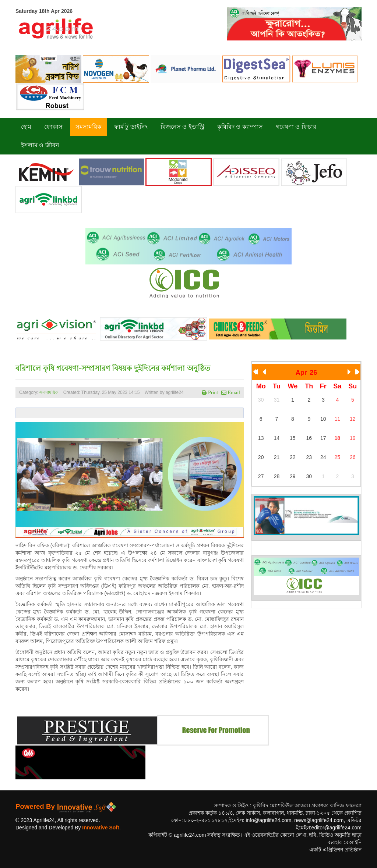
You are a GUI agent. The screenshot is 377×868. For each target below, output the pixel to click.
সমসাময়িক (49, 392)
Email (233, 392)
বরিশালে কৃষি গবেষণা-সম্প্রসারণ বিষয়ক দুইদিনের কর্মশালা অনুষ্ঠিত (113, 368)
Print (212, 392)
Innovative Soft (101, 828)
